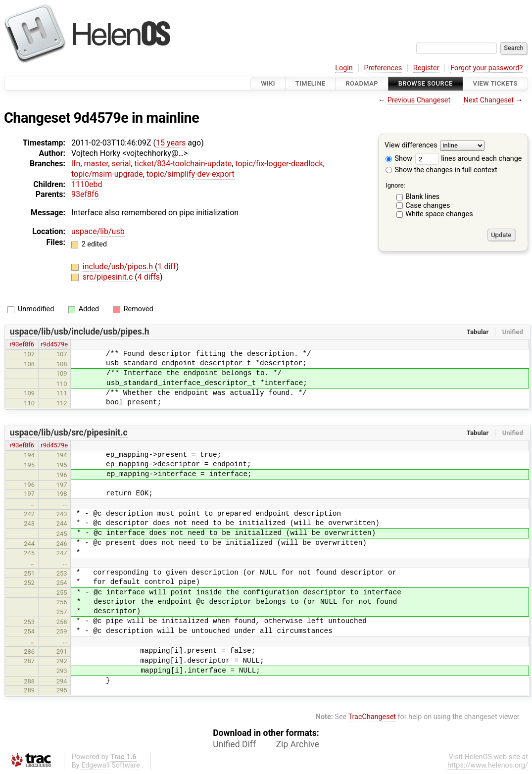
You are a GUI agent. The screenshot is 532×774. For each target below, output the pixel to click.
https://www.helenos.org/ (488, 765)
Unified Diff (234, 744)
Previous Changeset (419, 100)
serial (121, 164)
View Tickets (495, 83)
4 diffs (149, 277)
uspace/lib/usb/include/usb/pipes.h (80, 332)
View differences (411, 146)
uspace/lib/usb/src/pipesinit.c (69, 433)
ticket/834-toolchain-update (183, 164)
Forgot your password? (486, 68)
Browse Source (426, 83)
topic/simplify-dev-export (191, 174)
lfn (76, 164)
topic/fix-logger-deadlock (279, 164)
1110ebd (87, 184)
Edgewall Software (111, 765)
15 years (171, 143)
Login (344, 68)
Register (426, 68)
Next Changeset (488, 100)
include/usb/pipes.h (119, 266)
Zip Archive (298, 744)
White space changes (439, 214)
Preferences (383, 68)
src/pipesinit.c (109, 277)
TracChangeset (372, 717)
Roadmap (362, 83)
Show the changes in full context (441, 170)
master (96, 164)
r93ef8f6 (22, 344)
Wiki (268, 83)
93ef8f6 (85, 194)
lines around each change (469, 159)
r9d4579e (54, 344)
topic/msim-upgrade (107, 174)
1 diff (167, 266)
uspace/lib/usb (98, 231)
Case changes (428, 206)
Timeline (311, 83)
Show (399, 159)
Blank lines (422, 197)
